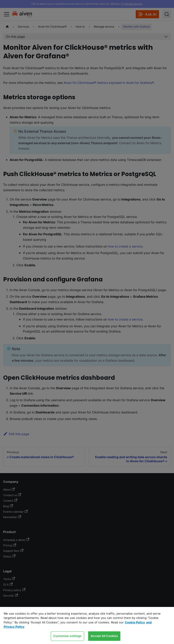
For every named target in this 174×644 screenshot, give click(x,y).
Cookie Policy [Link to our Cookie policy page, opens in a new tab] (135, 622)
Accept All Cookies (104, 636)
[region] (87, 625)
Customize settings (67, 636)
